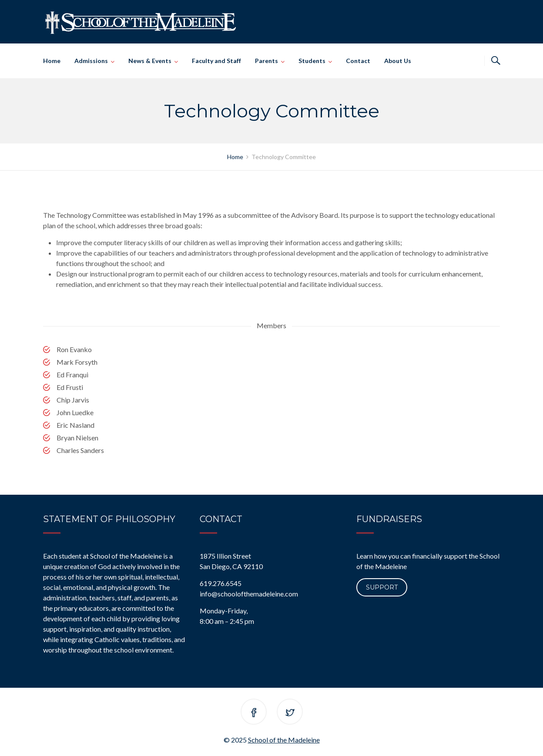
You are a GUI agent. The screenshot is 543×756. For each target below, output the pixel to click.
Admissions (91, 61)
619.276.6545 (221, 583)
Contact (358, 61)
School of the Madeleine (284, 740)
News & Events (150, 61)
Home (52, 61)
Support (382, 587)
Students (312, 61)
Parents (266, 61)
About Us (398, 61)
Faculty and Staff (216, 61)
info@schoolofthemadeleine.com (249, 594)
